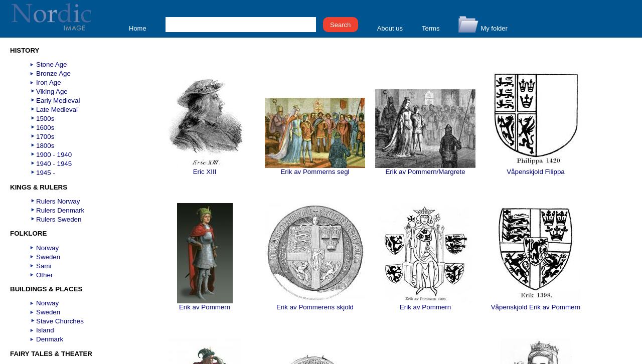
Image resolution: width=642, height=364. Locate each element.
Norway (47, 248)
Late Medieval (57, 110)
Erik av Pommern (205, 304)
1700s (45, 137)
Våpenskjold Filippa (536, 169)
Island (45, 330)
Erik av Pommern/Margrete (425, 169)
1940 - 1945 (54, 164)
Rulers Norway (58, 201)
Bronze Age (53, 73)
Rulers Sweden (59, 219)
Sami (44, 266)
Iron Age (49, 82)
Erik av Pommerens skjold (315, 304)
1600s (45, 128)
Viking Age (52, 92)
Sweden (48, 257)
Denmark (50, 339)
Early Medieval (58, 101)
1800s (45, 146)
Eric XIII (205, 169)
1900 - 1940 (54, 155)
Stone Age (52, 64)
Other (44, 275)
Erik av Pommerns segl (315, 169)
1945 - (46, 173)
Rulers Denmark (60, 210)
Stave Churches (60, 321)
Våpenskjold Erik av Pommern (536, 304)
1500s (45, 119)
